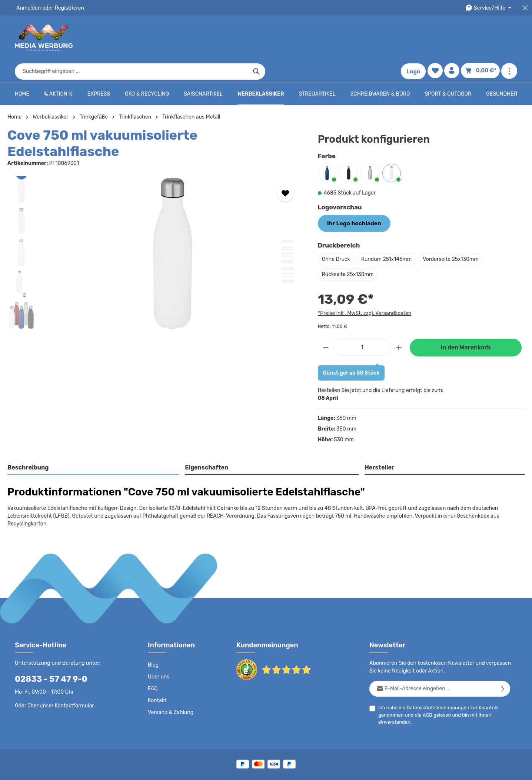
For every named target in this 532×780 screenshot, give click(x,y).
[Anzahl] (362, 323)
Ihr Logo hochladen (351, 200)
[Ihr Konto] (454, 38)
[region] (155, 217)
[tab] (94, 445)
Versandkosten (355, 753)
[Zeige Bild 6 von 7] (287, 236)
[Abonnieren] (503, 657)
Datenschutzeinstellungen (488, 769)
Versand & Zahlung (170, 681)
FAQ (153, 657)
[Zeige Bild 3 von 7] (287, 216)
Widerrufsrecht (435, 769)
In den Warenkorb (466, 324)
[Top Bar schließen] (525, 8)
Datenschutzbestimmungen (435, 676)
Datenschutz (271, 769)
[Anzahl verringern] (326, 323)
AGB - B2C (304, 769)
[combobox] (257, 38)
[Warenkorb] (482, 38)
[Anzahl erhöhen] (399, 323)
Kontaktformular (72, 674)
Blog (153, 634)
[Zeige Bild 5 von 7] (287, 229)
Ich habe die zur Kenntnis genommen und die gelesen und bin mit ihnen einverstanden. (435, 683)
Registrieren (67, 8)
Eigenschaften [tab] (206, 444)
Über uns (158, 645)
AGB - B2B (336, 769)
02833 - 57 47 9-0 (47, 648)
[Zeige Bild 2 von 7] (287, 209)
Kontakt (157, 669)
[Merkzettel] (437, 38)
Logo (415, 38)
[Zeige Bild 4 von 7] (287, 223)
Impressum (367, 769)
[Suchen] (383, 38)
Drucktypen (399, 769)
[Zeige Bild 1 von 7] (287, 203)
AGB (426, 683)
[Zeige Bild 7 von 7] (287, 243)
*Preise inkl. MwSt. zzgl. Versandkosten (363, 289)
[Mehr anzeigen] (509, 38)
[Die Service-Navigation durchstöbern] (490, 8)
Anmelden (28, 8)
